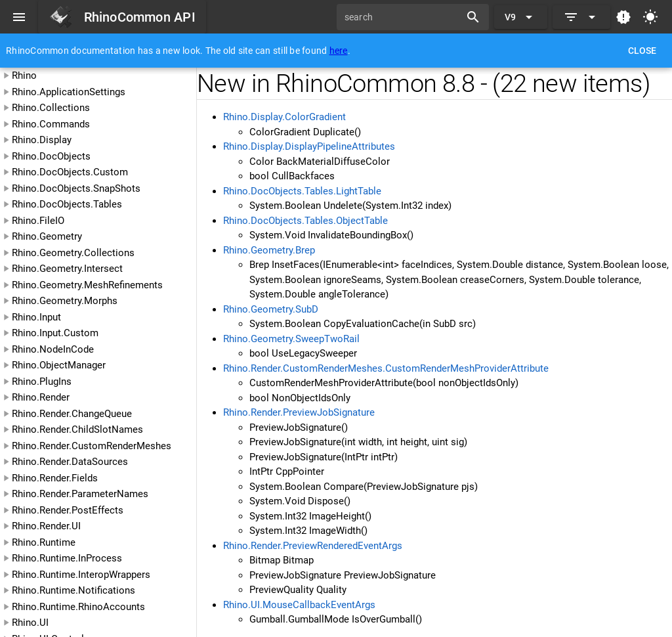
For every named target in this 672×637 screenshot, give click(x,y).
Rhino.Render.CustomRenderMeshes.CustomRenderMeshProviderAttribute (386, 368)
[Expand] (581, 17)
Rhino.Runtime (44, 542)
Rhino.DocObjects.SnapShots (76, 188)
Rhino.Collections (51, 108)
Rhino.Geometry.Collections (73, 253)
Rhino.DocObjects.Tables (67, 204)
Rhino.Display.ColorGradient (284, 117)
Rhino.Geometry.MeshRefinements (87, 285)
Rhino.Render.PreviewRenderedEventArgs (313, 546)
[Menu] (19, 17)
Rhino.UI (30, 623)
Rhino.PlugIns (42, 382)
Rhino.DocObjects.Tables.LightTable (302, 191)
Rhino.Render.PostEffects (68, 510)
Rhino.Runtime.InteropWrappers (81, 575)
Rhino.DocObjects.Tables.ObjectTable (305, 221)
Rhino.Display (42, 140)
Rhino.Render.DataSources (70, 462)
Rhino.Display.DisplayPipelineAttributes (309, 146)
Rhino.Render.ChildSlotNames (77, 429)
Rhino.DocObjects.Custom (70, 172)
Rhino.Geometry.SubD (271, 309)
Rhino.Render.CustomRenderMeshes (92, 446)
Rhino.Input (36, 317)
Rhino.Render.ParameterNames (80, 494)
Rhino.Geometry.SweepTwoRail (291, 339)
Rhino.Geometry (47, 236)
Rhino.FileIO (38, 221)
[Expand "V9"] (521, 17)
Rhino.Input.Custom (55, 333)
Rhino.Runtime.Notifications (73, 590)
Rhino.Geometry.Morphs (65, 301)
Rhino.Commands (51, 124)
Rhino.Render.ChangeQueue (72, 414)
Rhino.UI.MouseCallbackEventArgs (299, 605)
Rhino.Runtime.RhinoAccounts (78, 607)
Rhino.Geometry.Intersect (67, 269)
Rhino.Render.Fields (55, 478)
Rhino (24, 76)
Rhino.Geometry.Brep (269, 250)
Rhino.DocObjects (51, 156)
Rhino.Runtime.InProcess (67, 558)
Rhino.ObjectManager (59, 365)
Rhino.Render (41, 397)
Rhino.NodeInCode (53, 349)
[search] (403, 17)
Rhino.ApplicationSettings (69, 92)
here (339, 51)
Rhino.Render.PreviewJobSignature (299, 412)
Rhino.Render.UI (46, 526)
